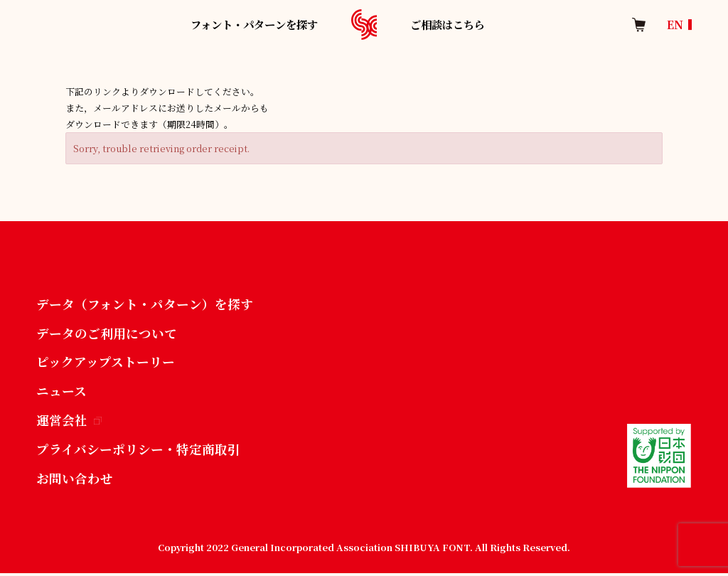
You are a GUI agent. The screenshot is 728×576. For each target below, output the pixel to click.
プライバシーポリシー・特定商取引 (138, 452)
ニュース (61, 393)
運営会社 (69, 422)
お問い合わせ (75, 481)
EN (675, 25)
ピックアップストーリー (106, 363)
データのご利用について (107, 334)
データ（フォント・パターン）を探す (145, 304)
